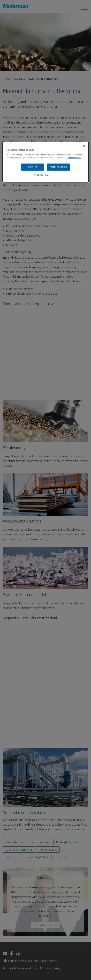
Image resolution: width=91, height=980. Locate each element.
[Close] (84, 146)
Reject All (33, 167)
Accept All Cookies (58, 167)
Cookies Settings (41, 175)
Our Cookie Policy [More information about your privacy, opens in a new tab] (74, 158)
